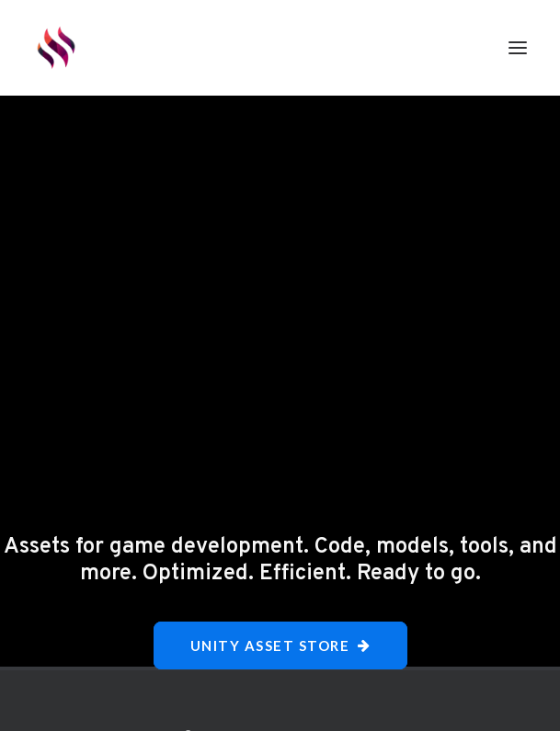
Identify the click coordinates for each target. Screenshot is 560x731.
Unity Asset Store (280, 645)
